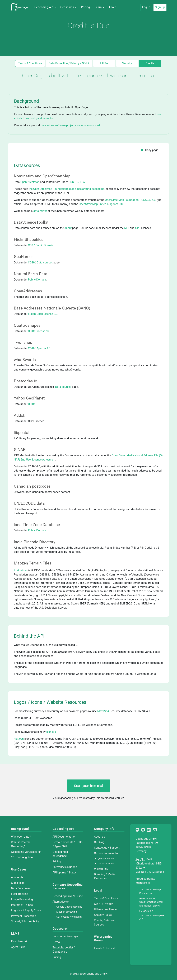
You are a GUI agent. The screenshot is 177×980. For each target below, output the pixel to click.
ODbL (72, 182)
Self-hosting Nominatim (69, 917)
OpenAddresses (28, 291)
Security (127, 63)
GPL (138, 228)
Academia (17, 877)
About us (99, 837)
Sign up (160, 7)
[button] (45, 7)
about (68, 228)
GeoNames (24, 257)
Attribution (20, 570)
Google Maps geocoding (69, 907)
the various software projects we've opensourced (70, 125)
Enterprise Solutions (65, 867)
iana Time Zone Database (37, 525)
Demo (56, 842)
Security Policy (103, 915)
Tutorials (68, 842)
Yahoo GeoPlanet (29, 398)
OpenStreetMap (30, 182)
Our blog (99, 842)
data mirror (40, 211)
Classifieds (18, 883)
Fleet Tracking (20, 894)
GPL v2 (81, 182)
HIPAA (104, 63)
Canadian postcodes (32, 486)
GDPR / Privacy (103, 904)
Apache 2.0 (43, 348)
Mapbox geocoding (67, 912)
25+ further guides (22, 857)
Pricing (86, 7)
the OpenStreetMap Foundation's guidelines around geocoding (67, 189)
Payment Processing (24, 916)
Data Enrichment (21, 888)
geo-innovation (106, 858)
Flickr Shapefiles (29, 239)
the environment (107, 863)
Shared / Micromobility (25, 921)
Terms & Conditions (30, 63)
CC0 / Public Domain (41, 245)
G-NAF (20, 450)
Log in (146, 7)
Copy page (150, 150)
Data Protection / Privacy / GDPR (69, 63)
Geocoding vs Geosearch (26, 852)
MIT (127, 228)
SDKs (79, 842)
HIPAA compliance (105, 909)
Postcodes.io (25, 381)
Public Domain (37, 280)
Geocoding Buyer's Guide (68, 896)
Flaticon (19, 739)
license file (43, 331)
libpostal (22, 433)
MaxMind (103, 711)
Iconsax (51, 732)
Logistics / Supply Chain (26, 910)
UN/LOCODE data (29, 503)
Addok (20, 415)
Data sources (45, 262)
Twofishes (23, 342)
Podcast (110, 948)
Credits (150, 63)
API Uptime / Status (65, 873)
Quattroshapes (27, 325)
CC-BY (32, 262)
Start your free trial (88, 786)
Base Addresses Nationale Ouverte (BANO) (52, 308)
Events (98, 948)
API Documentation (64, 837)
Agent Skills (18, 947)
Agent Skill (61, 846)
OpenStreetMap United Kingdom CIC (101, 204)
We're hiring (101, 869)
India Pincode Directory (35, 542)
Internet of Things (22, 905)
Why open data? (21, 837)
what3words (25, 360)
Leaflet (69, 948)
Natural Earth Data (31, 274)
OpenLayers (60, 952)
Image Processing (22, 899)
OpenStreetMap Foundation (122, 200)
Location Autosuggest (66, 936)
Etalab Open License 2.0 (43, 314)
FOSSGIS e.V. (148, 200)
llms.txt (22, 941)
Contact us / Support (107, 848)
